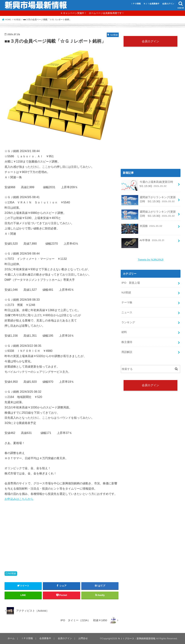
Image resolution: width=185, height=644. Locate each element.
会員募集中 (44, 638)
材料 (124, 330)
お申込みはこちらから (19, 499)
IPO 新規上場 (131, 282)
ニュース (127, 311)
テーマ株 (127, 301)
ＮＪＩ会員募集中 (151, 4)
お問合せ (81, 638)
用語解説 (127, 349)
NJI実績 (12, 573)
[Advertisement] (62, 532)
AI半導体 (143, 241)
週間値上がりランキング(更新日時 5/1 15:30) (149, 215)
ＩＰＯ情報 (136, 4)
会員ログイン (168, 4)
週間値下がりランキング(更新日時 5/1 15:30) (149, 201)
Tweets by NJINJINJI (151, 259)
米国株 (142, 227)
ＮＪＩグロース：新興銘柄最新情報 (137, 638)
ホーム (11, 638)
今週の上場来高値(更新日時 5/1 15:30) (149, 186)
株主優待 (127, 340)
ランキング (128, 321)
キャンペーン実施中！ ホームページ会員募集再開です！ (94, 13)
